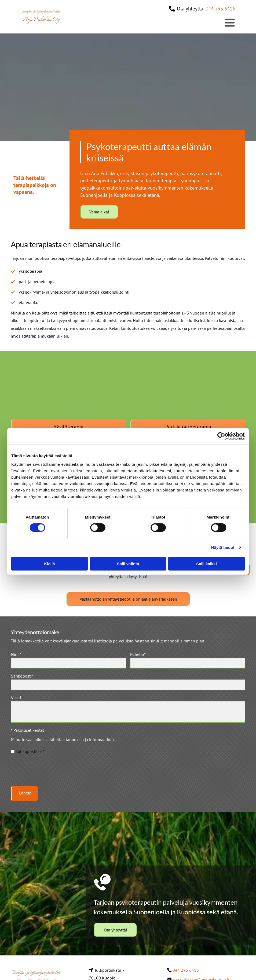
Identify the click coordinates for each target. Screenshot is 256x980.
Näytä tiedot (223, 548)
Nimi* (16, 656)
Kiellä (49, 565)
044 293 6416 (220, 9)
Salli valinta (128, 565)
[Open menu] (230, 23)
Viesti (16, 700)
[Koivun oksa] (68, 391)
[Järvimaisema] (188, 391)
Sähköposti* (22, 678)
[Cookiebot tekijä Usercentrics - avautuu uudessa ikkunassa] (221, 437)
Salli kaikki (206, 565)
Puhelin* (138, 656)
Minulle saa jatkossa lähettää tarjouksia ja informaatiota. (63, 741)
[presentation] (52, 772)
